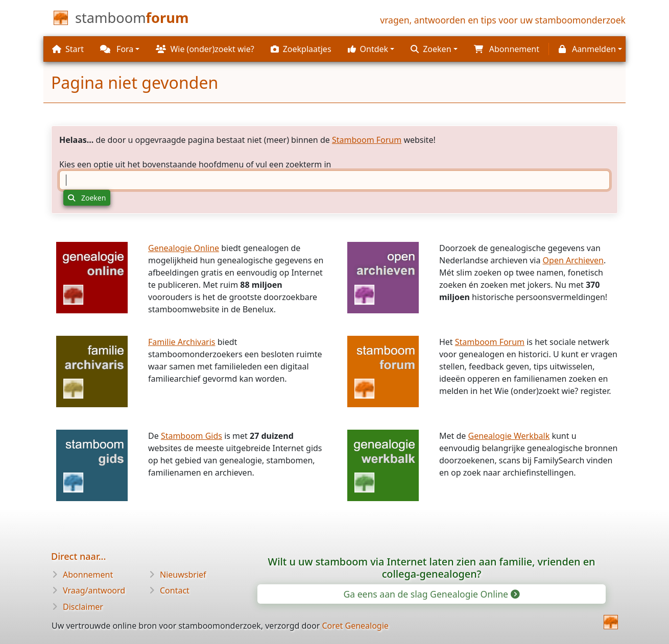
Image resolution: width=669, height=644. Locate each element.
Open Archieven (573, 260)
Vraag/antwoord (94, 590)
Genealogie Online (184, 248)
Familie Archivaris (182, 342)
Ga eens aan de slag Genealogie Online (431, 594)
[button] (371, 49)
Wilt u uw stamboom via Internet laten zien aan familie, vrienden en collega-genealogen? (432, 568)
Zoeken (87, 198)
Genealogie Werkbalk (509, 436)
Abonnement (88, 575)
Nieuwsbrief (183, 575)
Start (68, 49)
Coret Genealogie (355, 626)
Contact (175, 590)
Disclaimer (83, 607)
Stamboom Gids (192, 436)
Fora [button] (117, 49)
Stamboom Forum (367, 140)
